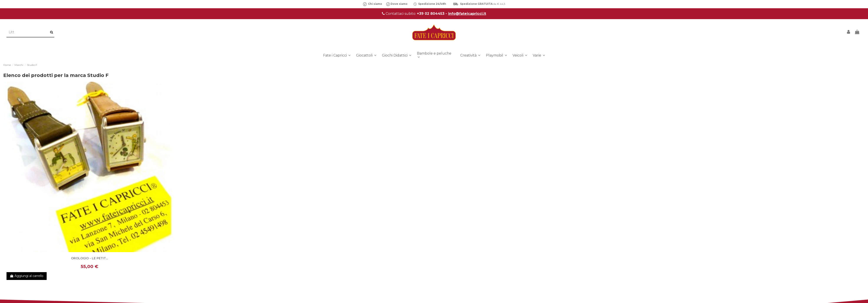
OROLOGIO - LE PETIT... (89, 258)
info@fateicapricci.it (467, 14)
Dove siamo (399, 4)
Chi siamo (372, 4)
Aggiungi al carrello (27, 276)
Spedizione (427, 4)
